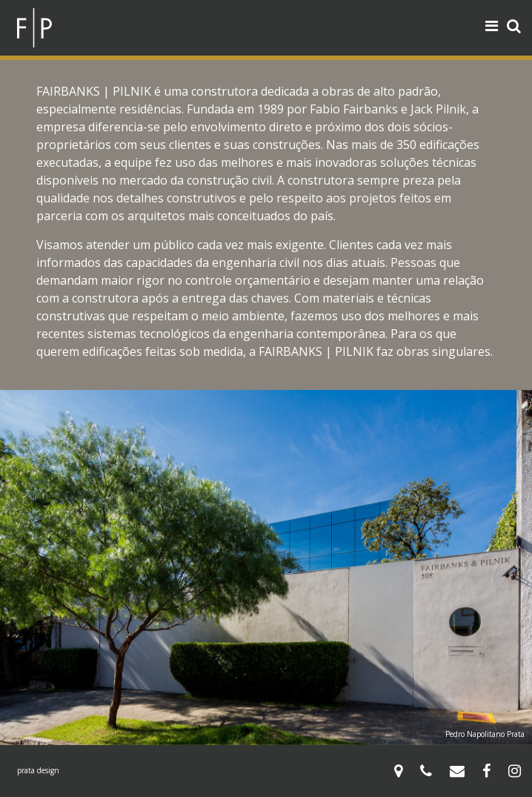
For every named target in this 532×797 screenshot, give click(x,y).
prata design (38, 770)
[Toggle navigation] (492, 26)
